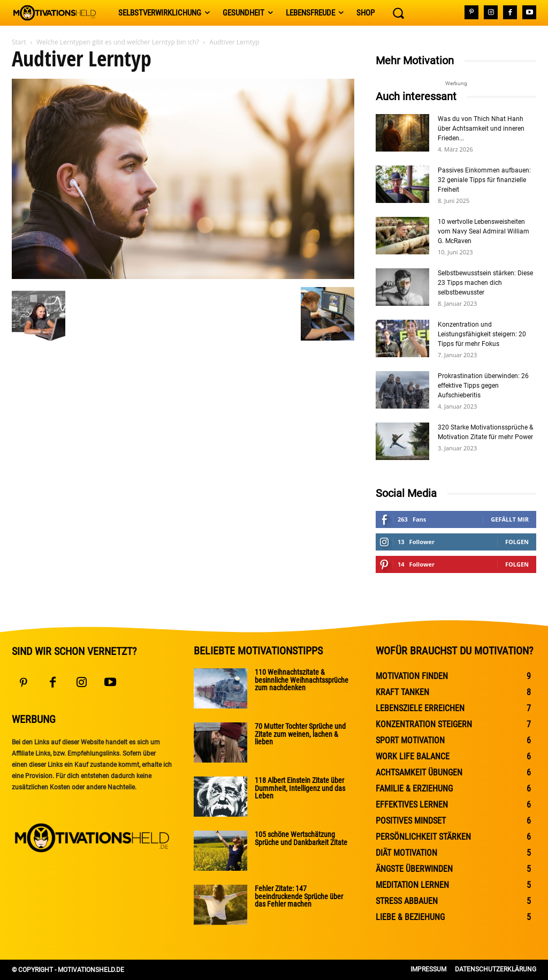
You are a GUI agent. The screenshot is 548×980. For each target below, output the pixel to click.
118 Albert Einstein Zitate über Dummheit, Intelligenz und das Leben (300, 788)
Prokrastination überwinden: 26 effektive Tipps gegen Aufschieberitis (483, 386)
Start (19, 42)
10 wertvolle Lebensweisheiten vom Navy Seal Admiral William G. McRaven (484, 231)
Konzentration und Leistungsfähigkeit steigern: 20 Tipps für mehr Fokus (482, 334)
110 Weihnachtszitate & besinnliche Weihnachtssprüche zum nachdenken (302, 680)
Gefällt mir (510, 519)
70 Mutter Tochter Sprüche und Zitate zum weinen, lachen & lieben (300, 734)
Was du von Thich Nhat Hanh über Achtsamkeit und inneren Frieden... (481, 129)
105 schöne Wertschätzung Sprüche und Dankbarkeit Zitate (301, 838)
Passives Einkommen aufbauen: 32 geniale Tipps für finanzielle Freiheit (484, 180)
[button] (398, 13)
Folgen (517, 542)
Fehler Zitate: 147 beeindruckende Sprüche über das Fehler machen (299, 896)
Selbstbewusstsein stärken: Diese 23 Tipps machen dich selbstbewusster (485, 283)
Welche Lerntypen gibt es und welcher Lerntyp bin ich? (118, 42)
